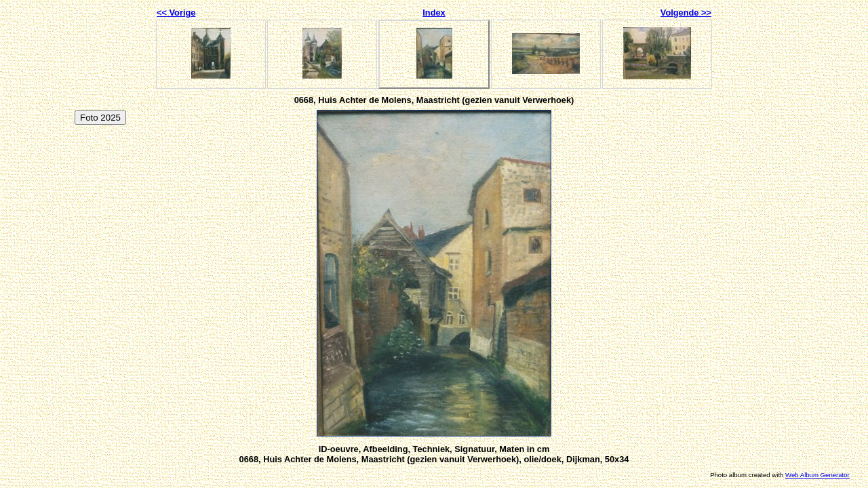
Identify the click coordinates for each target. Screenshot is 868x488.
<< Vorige (176, 13)
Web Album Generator (817, 475)
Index (434, 13)
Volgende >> (686, 13)
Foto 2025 (100, 118)
